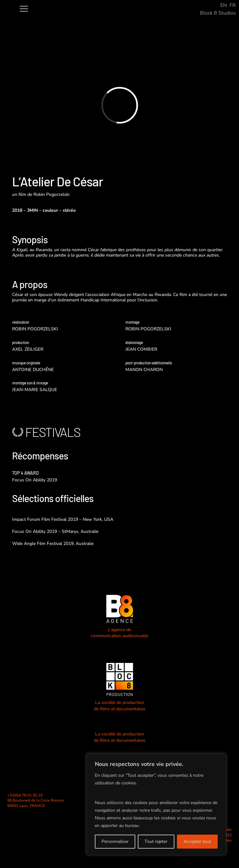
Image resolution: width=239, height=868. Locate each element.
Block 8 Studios (218, 13)
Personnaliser (115, 841)
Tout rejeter (156, 841)
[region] (156, 804)
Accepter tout (197, 841)
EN (224, 5)
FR (233, 5)
